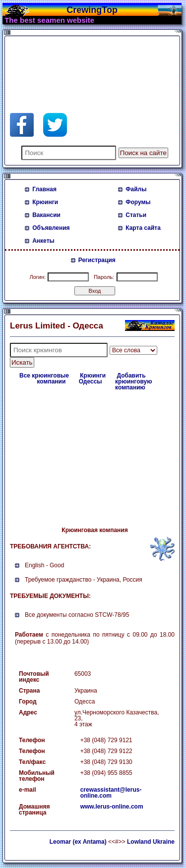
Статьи (136, 215)
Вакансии (46, 215)
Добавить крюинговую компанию (133, 381)
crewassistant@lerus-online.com (111, 793)
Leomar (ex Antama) (78, 842)
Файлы (136, 189)
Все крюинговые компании (44, 379)
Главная (44, 189)
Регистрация (97, 260)
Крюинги (45, 202)
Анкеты (43, 241)
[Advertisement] (89, 63)
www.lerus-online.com (112, 807)
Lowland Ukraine (151, 842)
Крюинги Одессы (92, 379)
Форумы (138, 202)
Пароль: (104, 277)
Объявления (51, 228)
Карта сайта (143, 228)
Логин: (37, 277)
